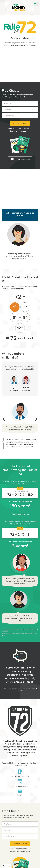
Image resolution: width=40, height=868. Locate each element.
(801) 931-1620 (23, 776)
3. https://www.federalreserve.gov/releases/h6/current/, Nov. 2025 (20, 690)
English (5, 866)
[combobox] (7, 866)
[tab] (15, 307)
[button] (35, 3)
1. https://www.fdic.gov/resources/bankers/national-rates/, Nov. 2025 (20, 630)
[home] (20, 8)
